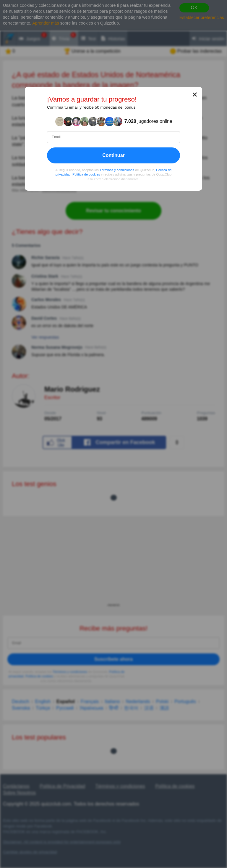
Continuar (113, 155)
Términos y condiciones (117, 170)
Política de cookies (86, 175)
